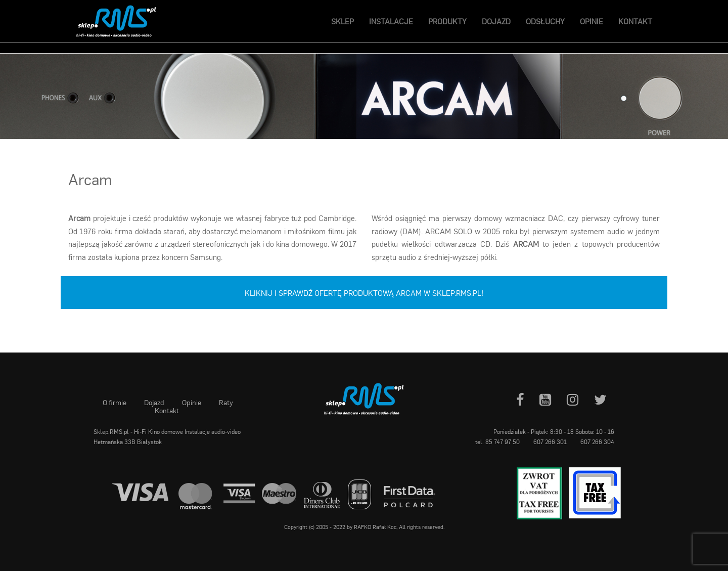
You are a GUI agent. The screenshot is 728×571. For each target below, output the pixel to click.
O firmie (115, 402)
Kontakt (635, 21)
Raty (226, 402)
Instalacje (391, 21)
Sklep (343, 21)
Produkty (447, 21)
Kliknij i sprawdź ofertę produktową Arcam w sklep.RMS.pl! (364, 293)
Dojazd (496, 21)
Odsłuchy (545, 21)
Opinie (591, 21)
